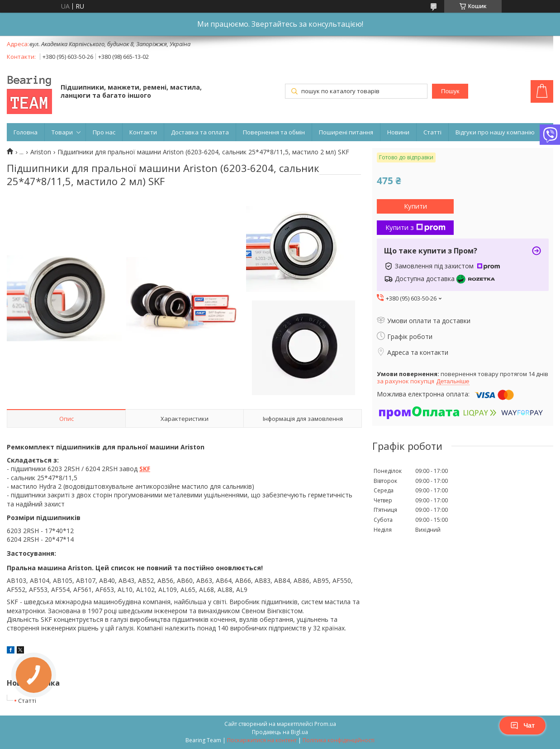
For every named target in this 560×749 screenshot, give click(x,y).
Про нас (104, 132)
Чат (522, 725)
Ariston (41, 152)
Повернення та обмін (274, 132)
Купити (415, 206)
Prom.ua (325, 724)
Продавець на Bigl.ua (280, 732)
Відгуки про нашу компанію (495, 132)
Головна (26, 132)
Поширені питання (346, 132)
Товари (62, 132)
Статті (432, 132)
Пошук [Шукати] (450, 91)
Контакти (143, 132)
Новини (398, 132)
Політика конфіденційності (339, 740)
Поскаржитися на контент (262, 740)
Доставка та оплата (200, 132)
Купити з (415, 227)
